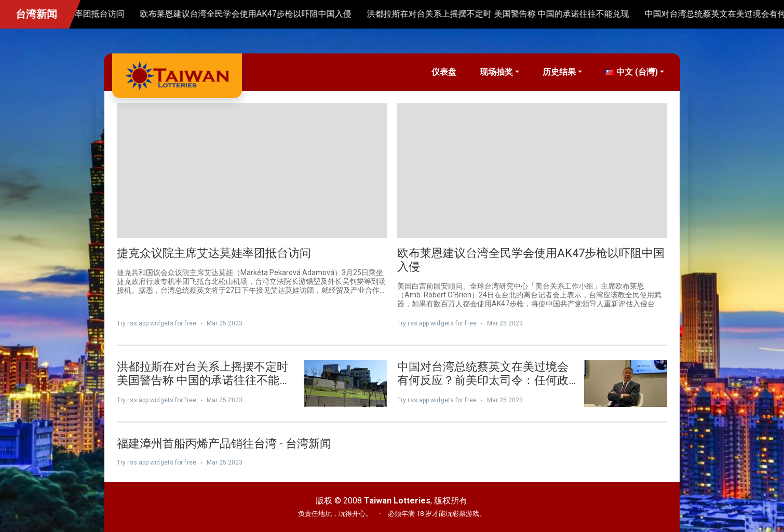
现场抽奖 (496, 72)
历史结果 (559, 72)
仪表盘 (444, 72)
